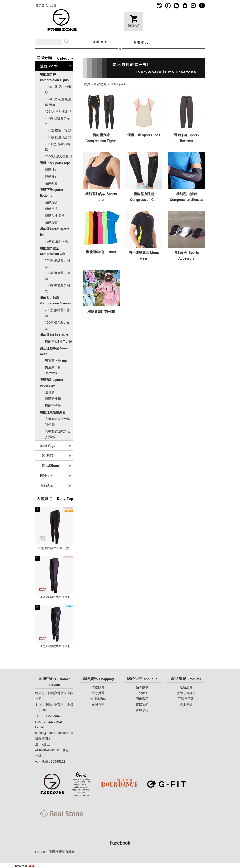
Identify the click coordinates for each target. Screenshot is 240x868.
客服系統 (193, 5)
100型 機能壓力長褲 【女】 (54, 548)
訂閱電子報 (186, 699)
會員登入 (42, 5)
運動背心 (51, 176)
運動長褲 (51, 209)
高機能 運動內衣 (56, 241)
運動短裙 (51, 222)
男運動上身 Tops (57, 361)
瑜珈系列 (141, 42)
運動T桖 (51, 170)
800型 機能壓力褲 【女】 (54, 597)
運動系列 (100, 42)
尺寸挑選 (98, 693)
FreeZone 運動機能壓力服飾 (55, 852)
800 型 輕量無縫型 (58, 137)
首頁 (87, 84)
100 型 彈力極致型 (58, 111)
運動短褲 (51, 202)
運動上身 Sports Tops (144, 135)
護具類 (50, 392)
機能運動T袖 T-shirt (59, 341)
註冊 (53, 5)
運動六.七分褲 (55, 216)
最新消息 (186, 687)
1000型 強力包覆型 (58, 156)
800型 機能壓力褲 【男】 (54, 646)
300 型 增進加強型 (58, 131)
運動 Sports (119, 84)
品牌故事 (159, 5)
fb (202, 5)
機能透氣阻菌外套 (101, 312)
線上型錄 (176, 5)
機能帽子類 (53, 405)
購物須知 (168, 5)
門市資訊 (185, 5)
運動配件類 (53, 399)
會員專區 (98, 705)
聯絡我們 (142, 705)
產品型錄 (100, 84)
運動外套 (51, 183)
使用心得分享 (186, 693)
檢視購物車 (98, 699)
